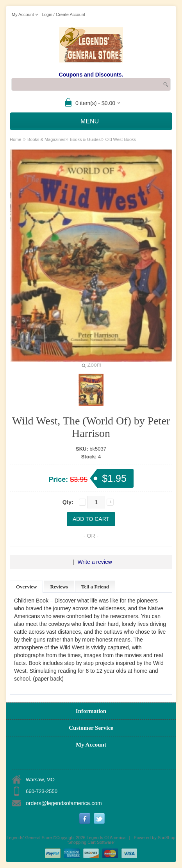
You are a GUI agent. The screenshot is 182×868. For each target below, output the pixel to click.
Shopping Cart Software (91, 842)
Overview (26, 587)
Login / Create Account (63, 14)
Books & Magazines (46, 139)
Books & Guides (85, 139)
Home (15, 139)
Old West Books (120, 139)
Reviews (59, 587)
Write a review (95, 562)
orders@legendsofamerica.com (64, 803)
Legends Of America (106, 838)
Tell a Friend (95, 587)
